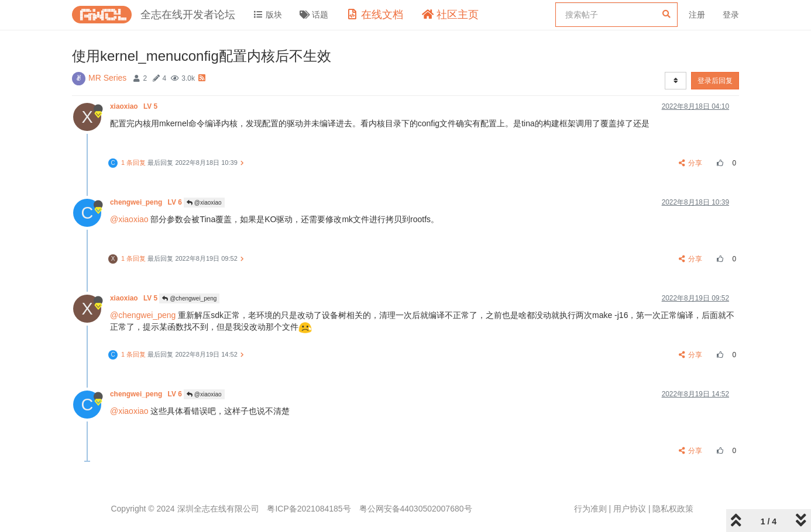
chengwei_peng (147, 202)
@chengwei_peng (189, 298)
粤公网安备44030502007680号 (416, 509)
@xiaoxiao (204, 203)
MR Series (107, 78)
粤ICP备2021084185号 (309, 509)
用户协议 (630, 509)
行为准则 (590, 509)
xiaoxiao (135, 106)
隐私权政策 (673, 509)
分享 (691, 163)
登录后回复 (715, 81)
